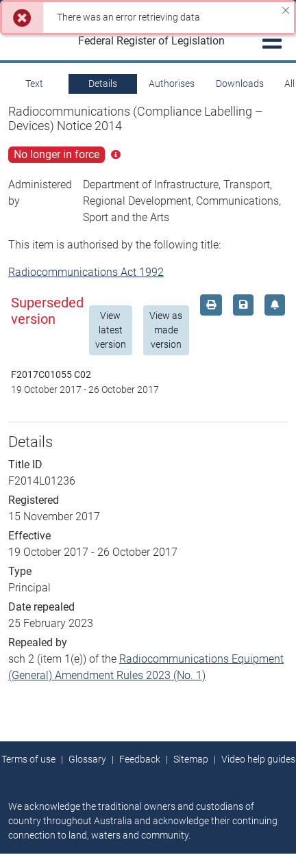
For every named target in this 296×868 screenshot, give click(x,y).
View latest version (111, 330)
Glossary (87, 759)
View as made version (166, 330)
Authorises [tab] (172, 84)
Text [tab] (34, 84)
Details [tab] (103, 84)
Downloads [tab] (240, 84)
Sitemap (191, 759)
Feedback (140, 759)
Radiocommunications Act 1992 (86, 272)
